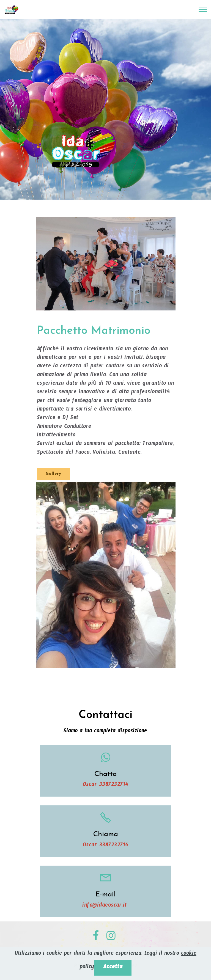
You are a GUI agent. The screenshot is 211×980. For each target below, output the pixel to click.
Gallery (54, 474)
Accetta (113, 968)
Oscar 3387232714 (106, 785)
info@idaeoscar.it (106, 906)
